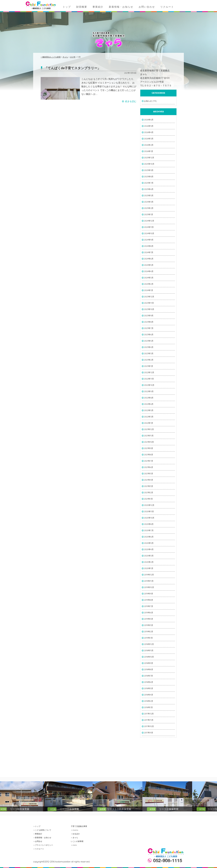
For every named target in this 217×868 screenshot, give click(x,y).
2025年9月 (149, 170)
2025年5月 (149, 195)
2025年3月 (149, 202)
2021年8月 (149, 455)
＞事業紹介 (38, 834)
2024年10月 (149, 233)
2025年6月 (149, 189)
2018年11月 (149, 650)
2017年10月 (149, 726)
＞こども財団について (42, 830)
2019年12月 (149, 575)
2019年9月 (149, 594)
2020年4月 (149, 549)
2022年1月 (149, 423)
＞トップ (37, 826)
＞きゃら (74, 838)
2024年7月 (149, 252)
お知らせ (148, 101)
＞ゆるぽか (75, 834)
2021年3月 (149, 486)
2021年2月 (149, 492)
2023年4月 (149, 347)
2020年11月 (149, 511)
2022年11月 (149, 379)
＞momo (74, 830)
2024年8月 (149, 246)
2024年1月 (149, 290)
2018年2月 (149, 701)
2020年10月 (149, 518)
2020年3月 (149, 556)
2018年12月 (149, 644)
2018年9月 (149, 663)
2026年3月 (149, 139)
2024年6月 (149, 259)
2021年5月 (149, 473)
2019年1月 (148, 638)
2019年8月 (149, 600)
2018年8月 (149, 669)
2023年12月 (149, 297)
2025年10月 (149, 164)
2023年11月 (149, 303)
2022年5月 (149, 410)
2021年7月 (149, 461)
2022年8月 (149, 398)
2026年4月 (149, 132)
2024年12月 (149, 221)
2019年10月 (149, 587)
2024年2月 (149, 284)
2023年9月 (149, 316)
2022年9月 (149, 391)
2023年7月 (149, 328)
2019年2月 (149, 631)
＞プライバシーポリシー (43, 845)
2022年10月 (149, 385)
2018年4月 (149, 695)
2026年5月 (149, 126)
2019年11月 (149, 581)
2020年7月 (149, 530)
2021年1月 (148, 499)
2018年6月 (149, 682)
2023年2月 (149, 360)
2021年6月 (149, 467)
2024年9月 (149, 240)
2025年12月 (149, 158)
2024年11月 (149, 227)
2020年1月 (149, 568)
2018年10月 (149, 657)
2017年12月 (149, 714)
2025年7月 (149, 183)
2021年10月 (149, 442)
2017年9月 (149, 733)
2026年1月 (149, 151)
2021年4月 (149, 480)
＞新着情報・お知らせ (42, 838)
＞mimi (74, 845)
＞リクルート (39, 849)
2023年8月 (149, 322)
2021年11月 (149, 436)
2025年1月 (149, 214)
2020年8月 (149, 524)
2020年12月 (149, 505)
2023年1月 (149, 366)
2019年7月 (149, 606)
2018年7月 (149, 676)
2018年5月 (149, 688)
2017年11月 (149, 720)
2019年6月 (149, 613)
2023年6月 (149, 334)
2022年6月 (149, 404)
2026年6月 (149, 120)
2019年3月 (149, 625)
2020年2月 (149, 562)
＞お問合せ (38, 841)
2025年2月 (149, 208)
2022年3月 (149, 417)
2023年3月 (149, 353)
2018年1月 (148, 707)
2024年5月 (149, 265)
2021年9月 (149, 448)
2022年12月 (149, 372)
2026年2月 (149, 145)
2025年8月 (149, 176)
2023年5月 (149, 341)
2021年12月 (149, 429)
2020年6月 (149, 537)
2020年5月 (149, 543)
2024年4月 (149, 271)
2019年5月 (149, 619)
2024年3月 (149, 278)
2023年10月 (149, 309)
